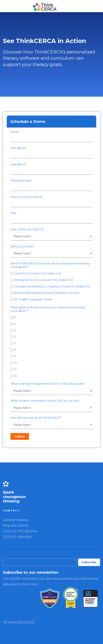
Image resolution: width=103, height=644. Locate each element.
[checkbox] (51, 286)
